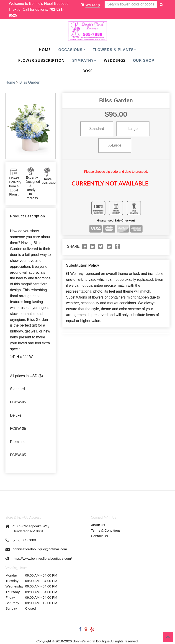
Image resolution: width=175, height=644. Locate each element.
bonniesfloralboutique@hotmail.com (40, 549)
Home (45, 50)
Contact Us (99, 536)
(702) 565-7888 (24, 540)
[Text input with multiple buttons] (131, 4)
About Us (98, 525)
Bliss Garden (30, 82)
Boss (88, 71)
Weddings (115, 60)
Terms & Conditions (106, 530)
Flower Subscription (41, 60)
